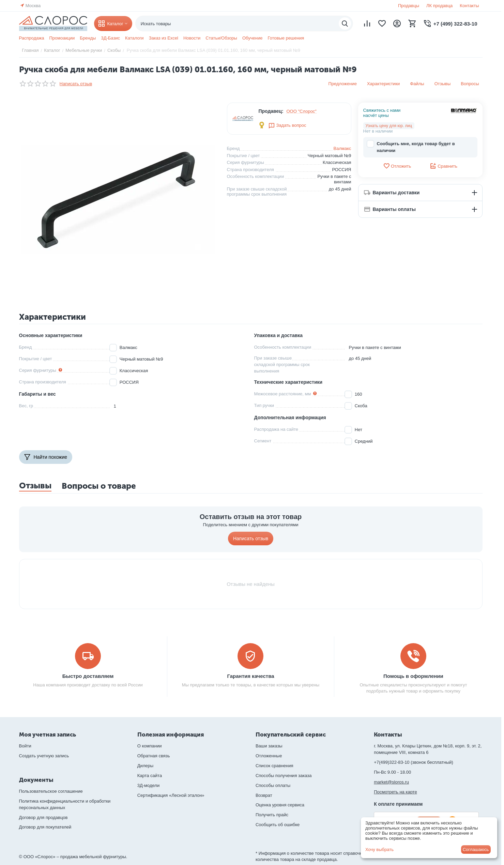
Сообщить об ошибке (278, 825)
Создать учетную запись (44, 756)
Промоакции (62, 38)
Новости (192, 38)
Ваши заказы (269, 746)
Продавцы (409, 6)
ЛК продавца (439, 6)
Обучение (252, 38)
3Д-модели (148, 785)
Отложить (397, 166)
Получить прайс (272, 815)
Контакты (469, 6)
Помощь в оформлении (413, 676)
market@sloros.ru (391, 782)
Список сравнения (274, 766)
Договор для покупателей (45, 827)
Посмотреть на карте (395, 792)
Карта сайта (150, 776)
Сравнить (444, 166)
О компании (150, 746)
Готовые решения (286, 38)
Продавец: (271, 111)
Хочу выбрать (379, 849)
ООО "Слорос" (302, 111)
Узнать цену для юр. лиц (389, 126)
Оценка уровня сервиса (280, 805)
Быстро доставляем (88, 676)
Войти (25, 746)
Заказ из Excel (164, 38)
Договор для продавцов (43, 817)
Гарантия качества (250, 676)
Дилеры (145, 766)
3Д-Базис (110, 38)
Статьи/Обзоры (221, 38)
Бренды (88, 38)
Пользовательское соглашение (51, 791)
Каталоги (134, 38)
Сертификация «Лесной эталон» (171, 795)
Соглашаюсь (476, 849)
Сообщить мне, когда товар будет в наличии (411, 147)
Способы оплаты (273, 785)
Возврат (264, 795)
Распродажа (32, 38)
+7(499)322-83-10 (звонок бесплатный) (414, 762)
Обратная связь (154, 756)
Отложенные (269, 756)
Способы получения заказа (284, 776)
